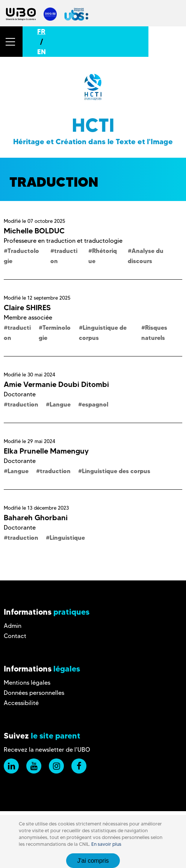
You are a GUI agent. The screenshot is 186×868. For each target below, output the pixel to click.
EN (42, 52)
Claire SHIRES (27, 308)
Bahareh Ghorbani (36, 518)
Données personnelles (34, 693)
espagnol (95, 404)
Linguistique (67, 538)
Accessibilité (21, 703)
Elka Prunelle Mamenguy (46, 451)
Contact (15, 636)
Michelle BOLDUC (34, 231)
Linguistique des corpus (116, 471)
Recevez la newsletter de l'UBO (47, 750)
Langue (60, 404)
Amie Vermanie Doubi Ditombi (56, 384)
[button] (11, 42)
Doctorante (20, 394)
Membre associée (28, 318)
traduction (23, 404)
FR (41, 31)
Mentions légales (27, 683)
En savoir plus (106, 844)
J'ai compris (93, 861)
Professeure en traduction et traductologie (63, 241)
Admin (13, 626)
